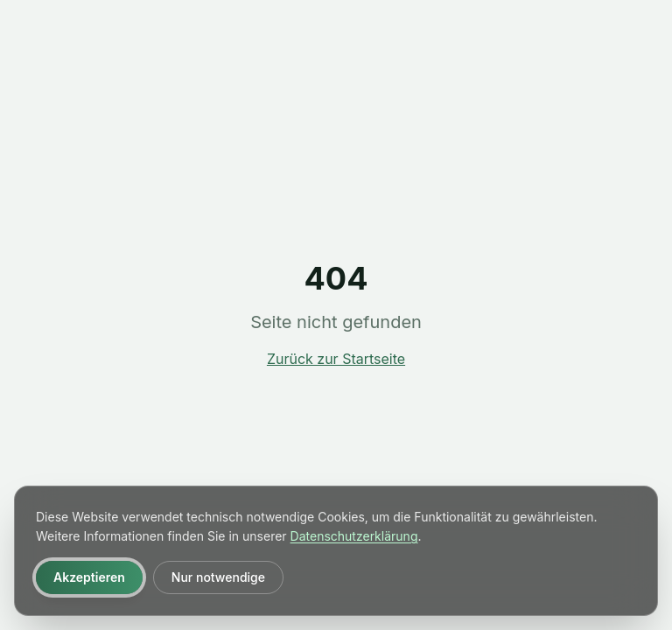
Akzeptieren (89, 577)
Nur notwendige (218, 577)
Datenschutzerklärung (354, 536)
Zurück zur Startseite (336, 359)
